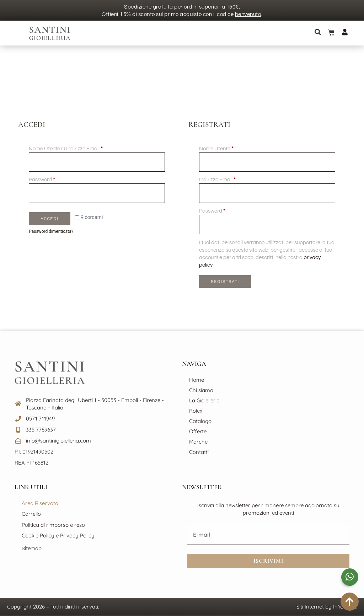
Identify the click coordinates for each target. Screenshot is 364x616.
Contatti (199, 452)
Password (52, 180)
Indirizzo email (228, 180)
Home (197, 380)
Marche (198, 442)
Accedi (50, 219)
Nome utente (227, 148)
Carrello (31, 514)
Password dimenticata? (51, 232)
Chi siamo (201, 390)
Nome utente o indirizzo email (76, 148)
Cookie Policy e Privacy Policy (58, 536)
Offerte (198, 432)
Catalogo (200, 421)
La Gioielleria (204, 401)
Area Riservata (40, 503)
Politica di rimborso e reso (53, 525)
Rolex (196, 411)
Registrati (225, 282)
